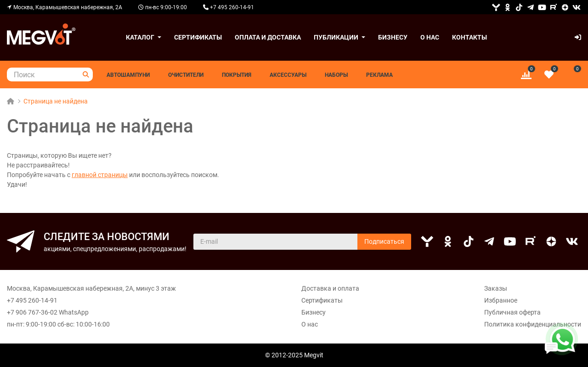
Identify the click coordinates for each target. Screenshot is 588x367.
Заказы (496, 288)
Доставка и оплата (330, 288)
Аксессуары (288, 75)
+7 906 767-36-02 (32, 312)
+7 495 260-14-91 (32, 300)
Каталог (140, 37)
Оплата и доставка (268, 37)
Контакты (469, 37)
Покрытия (237, 75)
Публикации (336, 37)
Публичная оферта (512, 312)
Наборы (336, 75)
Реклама (379, 75)
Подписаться (384, 241)
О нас (430, 37)
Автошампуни (128, 75)
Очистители (186, 75)
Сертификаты (198, 37)
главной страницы (100, 175)
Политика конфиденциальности (533, 324)
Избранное (501, 300)
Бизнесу (393, 37)
